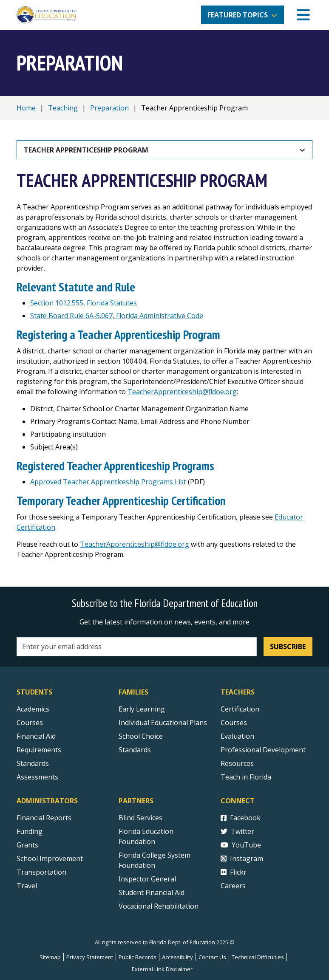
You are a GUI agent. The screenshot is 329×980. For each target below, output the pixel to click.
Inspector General (147, 879)
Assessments (37, 777)
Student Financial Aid (152, 892)
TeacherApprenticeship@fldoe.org (182, 392)
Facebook (241, 818)
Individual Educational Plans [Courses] (163, 723)
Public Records (138, 957)
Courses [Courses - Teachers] (234, 723)
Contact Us (212, 957)
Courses (30, 723)
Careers (233, 886)
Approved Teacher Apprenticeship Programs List (108, 482)
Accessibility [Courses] (177, 957)
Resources (237, 763)
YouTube (241, 845)
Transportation (41, 872)
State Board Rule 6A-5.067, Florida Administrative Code (117, 316)
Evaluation (237, 736)
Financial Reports (44, 818)
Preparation (109, 108)
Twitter (237, 831)
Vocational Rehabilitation (159, 906)
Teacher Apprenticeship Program (86, 150)
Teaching (63, 108)
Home (26, 108)
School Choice (141, 736)
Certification (240, 709)
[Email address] (137, 647)
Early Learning (142, 709)
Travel (27, 886)
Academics (33, 709)
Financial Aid (36, 736)
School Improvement (50, 859)
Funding (30, 831)
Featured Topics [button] (238, 15)
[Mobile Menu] (303, 15)
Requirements (39, 750)
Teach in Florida (246, 777)
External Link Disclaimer (162, 969)
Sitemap (50, 957)
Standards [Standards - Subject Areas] (33, 763)
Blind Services (140, 818)
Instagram (242, 859)
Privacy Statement (90, 957)
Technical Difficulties (258, 957)
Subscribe (288, 647)
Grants (27, 845)
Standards (135, 750)
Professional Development (263, 750)
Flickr (234, 872)
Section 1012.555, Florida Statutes (84, 303)
